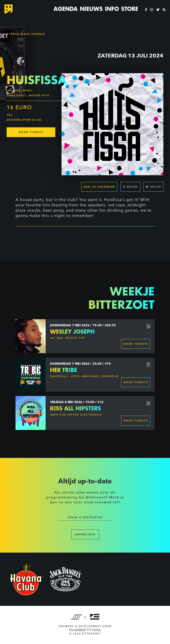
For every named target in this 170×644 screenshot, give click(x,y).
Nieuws (91, 9)
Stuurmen (77, 630)
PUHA (97, 630)
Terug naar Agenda (26, 34)
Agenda (66, 9)
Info (112, 9)
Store (130, 9)
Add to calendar (99, 187)
